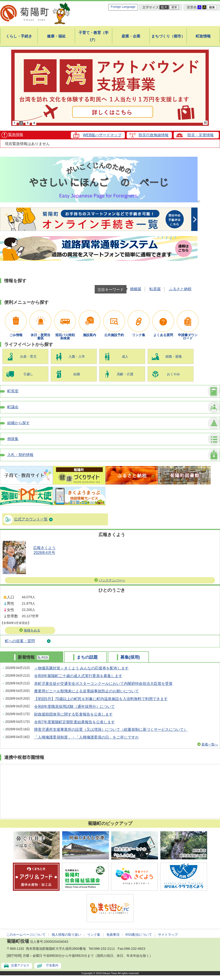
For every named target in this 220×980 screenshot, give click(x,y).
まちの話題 (87, 657)
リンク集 (139, 335)
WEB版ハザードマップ (102, 135)
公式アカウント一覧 (31, 519)
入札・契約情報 (20, 455)
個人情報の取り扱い (66, 935)
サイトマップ (168, 935)
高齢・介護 (125, 374)
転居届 (155, 289)
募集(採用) (130, 657)
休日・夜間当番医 (40, 337)
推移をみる (32, 630)
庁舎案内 (52, 965)
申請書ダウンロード (188, 337)
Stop (206, 123)
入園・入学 (77, 356)
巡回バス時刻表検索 (65, 337)
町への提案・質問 (20, 641)
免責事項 (113, 935)
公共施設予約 (114, 335)
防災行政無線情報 (154, 135)
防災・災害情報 (201, 135)
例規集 (13, 439)
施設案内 (90, 335)
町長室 (13, 391)
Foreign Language (123, 7)
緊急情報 (16, 135)
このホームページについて (26, 935)
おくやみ (173, 374)
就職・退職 (173, 356)
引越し (28, 374)
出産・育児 (28, 356)
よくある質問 (163, 335)
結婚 (77, 374)
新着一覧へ (210, 744)
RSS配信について (139, 935)
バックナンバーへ (112, 580)
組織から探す (18, 423)
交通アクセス (20, 965)
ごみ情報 (16, 335)
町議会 (13, 407)
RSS (43, 657)
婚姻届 (136, 289)
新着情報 (26, 657)
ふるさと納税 (180, 289)
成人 (125, 356)
